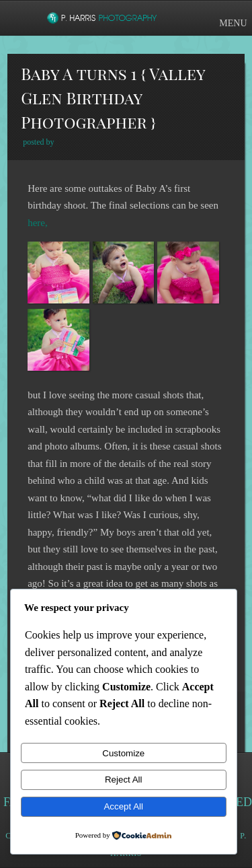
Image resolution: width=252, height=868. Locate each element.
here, (38, 223)
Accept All (123, 806)
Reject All (124, 780)
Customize (123, 753)
